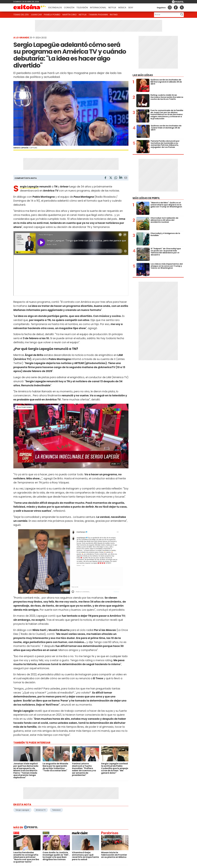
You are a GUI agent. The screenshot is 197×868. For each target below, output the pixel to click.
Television (56, 810)
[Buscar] (166, 15)
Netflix (112, 8)
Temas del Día (21, 15)
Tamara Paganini (98, 15)
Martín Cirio (69, 15)
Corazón (69, 8)
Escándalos (55, 8)
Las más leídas (143, 75)
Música (122, 8)
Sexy (131, 8)
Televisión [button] (82, 8)
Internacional (98, 8)
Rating (114, 15)
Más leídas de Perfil (146, 198)
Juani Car (36, 15)
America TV (41, 810)
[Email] (126, 178)
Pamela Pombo (52, 15)
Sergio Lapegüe (22, 810)
